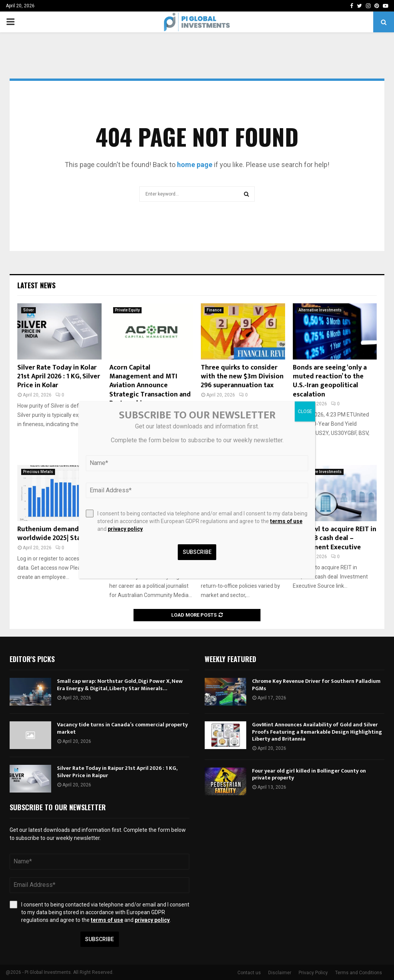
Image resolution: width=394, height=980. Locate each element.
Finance (214, 310)
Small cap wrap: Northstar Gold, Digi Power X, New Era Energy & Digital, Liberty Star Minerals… (120, 685)
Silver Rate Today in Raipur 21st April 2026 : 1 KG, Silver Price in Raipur (117, 772)
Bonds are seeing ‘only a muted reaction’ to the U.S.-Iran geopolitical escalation (330, 381)
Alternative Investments (320, 310)
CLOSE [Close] (305, 411)
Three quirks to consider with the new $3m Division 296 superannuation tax (242, 377)
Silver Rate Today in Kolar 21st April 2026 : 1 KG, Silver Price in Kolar (59, 377)
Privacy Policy (313, 973)
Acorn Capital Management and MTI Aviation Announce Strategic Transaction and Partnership (150, 386)
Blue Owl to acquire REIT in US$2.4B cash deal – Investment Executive (335, 538)
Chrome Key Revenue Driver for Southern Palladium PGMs (316, 685)
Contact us (249, 973)
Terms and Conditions (359, 973)
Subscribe (99, 939)
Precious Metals (38, 472)
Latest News (36, 285)
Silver (28, 310)
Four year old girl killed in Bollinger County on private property (309, 774)
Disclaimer (280, 973)
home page (195, 165)
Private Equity (127, 310)
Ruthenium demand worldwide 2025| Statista (56, 534)
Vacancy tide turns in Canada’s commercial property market (122, 728)
